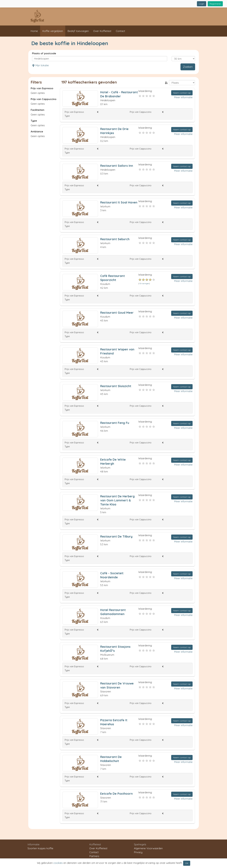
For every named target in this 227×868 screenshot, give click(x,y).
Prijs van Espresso (42, 88)
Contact (120, 31)
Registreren (215, 4)
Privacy (138, 852)
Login (202, 4)
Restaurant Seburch (115, 239)
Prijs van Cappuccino (44, 99)
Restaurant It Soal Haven (119, 202)
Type (34, 121)
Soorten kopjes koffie (40, 848)
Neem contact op (182, 93)
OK (187, 863)
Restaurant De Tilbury (116, 536)
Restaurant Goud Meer (117, 313)
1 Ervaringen (144, 283)
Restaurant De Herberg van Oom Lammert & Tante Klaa (117, 500)
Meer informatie (183, 97)
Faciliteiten (37, 110)
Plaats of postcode (44, 53)
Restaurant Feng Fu (115, 423)
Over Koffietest (102, 31)
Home (34, 31)
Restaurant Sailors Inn (117, 166)
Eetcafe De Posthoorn (116, 794)
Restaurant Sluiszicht (116, 386)
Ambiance (37, 131)
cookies (58, 863)
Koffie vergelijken (53, 31)
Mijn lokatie (40, 65)
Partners (94, 856)
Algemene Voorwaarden (148, 848)
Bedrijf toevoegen (78, 31)
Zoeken (188, 67)
